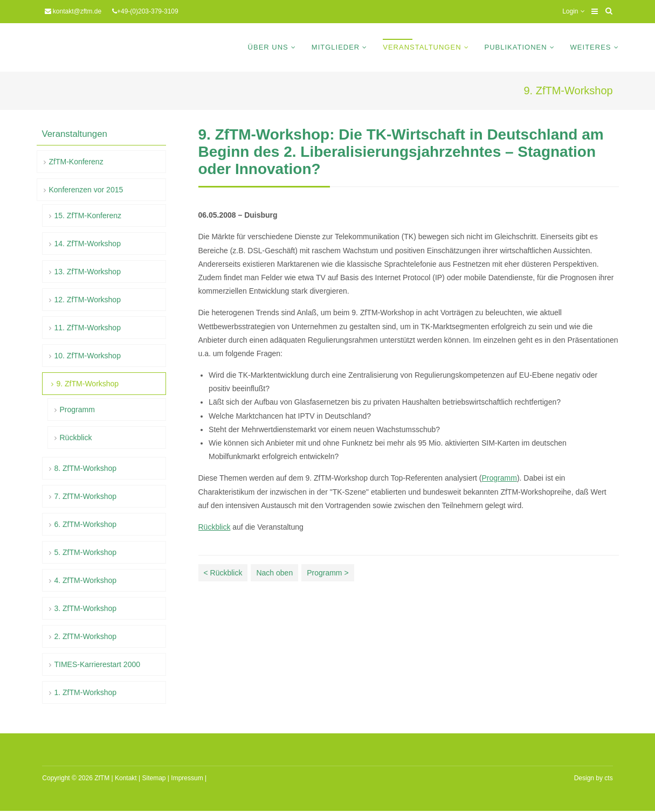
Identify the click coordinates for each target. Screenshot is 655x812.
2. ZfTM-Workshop (86, 636)
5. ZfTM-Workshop (86, 552)
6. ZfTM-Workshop (86, 524)
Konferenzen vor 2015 (86, 190)
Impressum (187, 778)
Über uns (268, 47)
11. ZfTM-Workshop (88, 328)
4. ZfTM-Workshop (86, 580)
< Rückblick (223, 573)
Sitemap (154, 778)
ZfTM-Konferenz (76, 162)
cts (608, 778)
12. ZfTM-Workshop (88, 300)
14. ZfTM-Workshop (88, 244)
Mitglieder (336, 47)
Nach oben (274, 573)
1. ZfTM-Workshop (86, 692)
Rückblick (215, 527)
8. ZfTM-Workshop (86, 468)
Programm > (327, 573)
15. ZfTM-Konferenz (88, 216)
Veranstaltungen (422, 47)
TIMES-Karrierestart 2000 (98, 664)
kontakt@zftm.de (77, 11)
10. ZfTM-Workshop (88, 356)
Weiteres (591, 47)
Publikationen (516, 47)
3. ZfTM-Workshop (86, 608)
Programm (499, 478)
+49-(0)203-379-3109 (148, 11)
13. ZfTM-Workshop (88, 272)
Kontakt (126, 778)
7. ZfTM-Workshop (86, 496)
